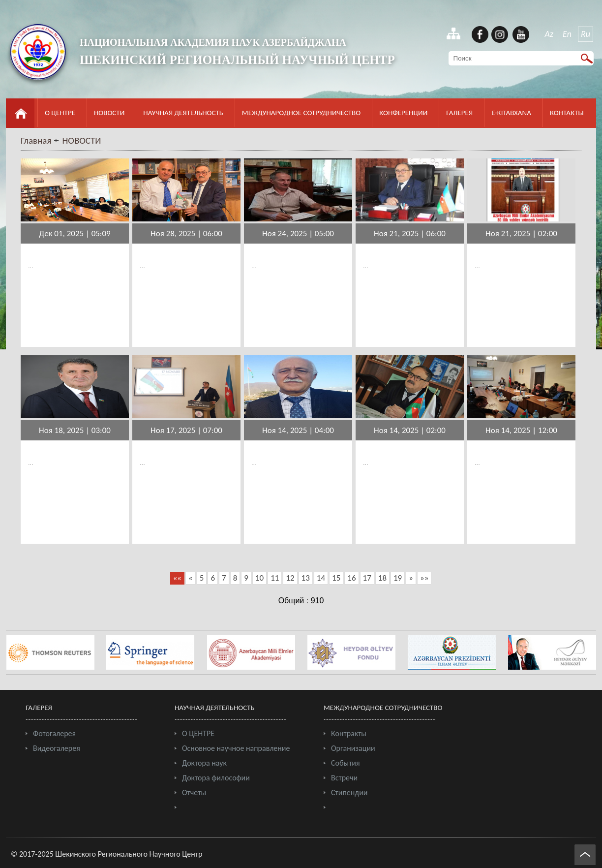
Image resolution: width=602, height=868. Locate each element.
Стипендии (349, 792)
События (346, 763)
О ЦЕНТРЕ (60, 113)
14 (321, 578)
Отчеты (194, 792)
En (567, 34)
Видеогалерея (57, 748)
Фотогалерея (54, 733)
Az (549, 34)
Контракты (349, 733)
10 (259, 578)
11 (275, 578)
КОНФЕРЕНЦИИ (403, 113)
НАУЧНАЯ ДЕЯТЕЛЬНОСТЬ (183, 113)
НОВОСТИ (109, 113)
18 (382, 578)
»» (424, 578)
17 (367, 578)
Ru (586, 34)
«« (177, 578)
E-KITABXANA (511, 113)
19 (398, 578)
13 (306, 578)
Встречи (344, 778)
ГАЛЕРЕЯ (459, 113)
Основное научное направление (236, 748)
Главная (36, 140)
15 (336, 578)
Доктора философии (216, 778)
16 (351, 578)
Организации (353, 748)
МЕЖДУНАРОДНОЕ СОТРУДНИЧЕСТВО (301, 113)
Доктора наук (204, 763)
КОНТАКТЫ (567, 113)
